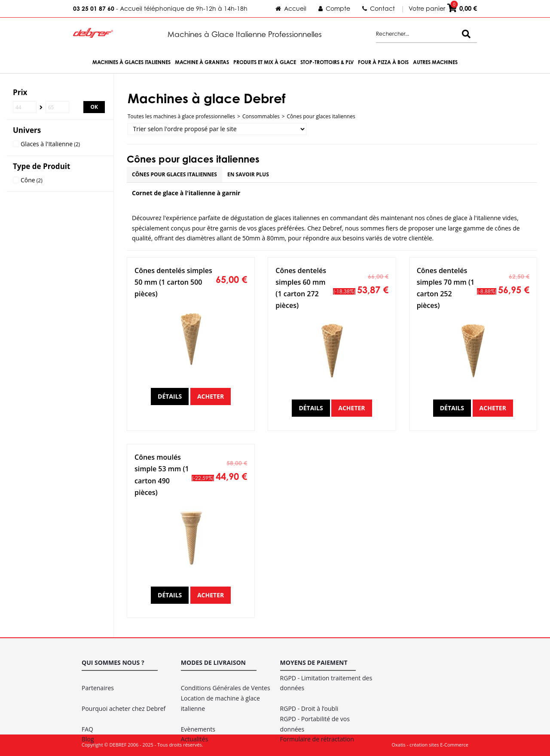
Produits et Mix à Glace (265, 62)
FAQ (87, 729)
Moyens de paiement (314, 662)
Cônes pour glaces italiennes (321, 116)
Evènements (198, 729)
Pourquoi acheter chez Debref (124, 708)
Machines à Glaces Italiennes (131, 62)
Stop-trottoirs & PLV (327, 62)
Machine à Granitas (202, 62)
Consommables (261, 116)
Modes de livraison (213, 662)
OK (94, 107)
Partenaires (98, 688)
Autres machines (435, 62)
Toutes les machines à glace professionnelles (181, 116)
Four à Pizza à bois (383, 62)
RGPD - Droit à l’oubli (309, 708)
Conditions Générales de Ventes (226, 688)
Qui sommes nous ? (113, 662)
